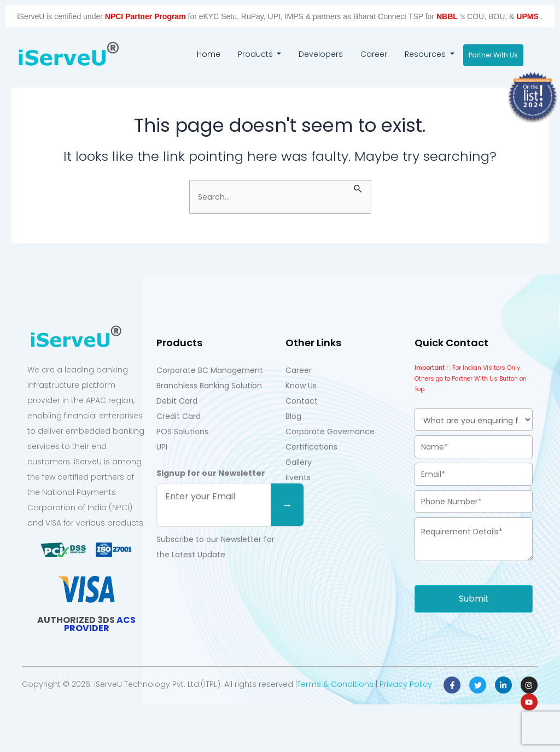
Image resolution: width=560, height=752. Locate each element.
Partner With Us (493, 55)
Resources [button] (426, 54)
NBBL (448, 16)
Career (374, 54)
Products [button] (256, 54)
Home (213, 53)
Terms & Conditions (335, 684)
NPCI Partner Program (147, 16)
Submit (474, 599)
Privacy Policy (406, 684)
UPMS (528, 16)
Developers (321, 54)
